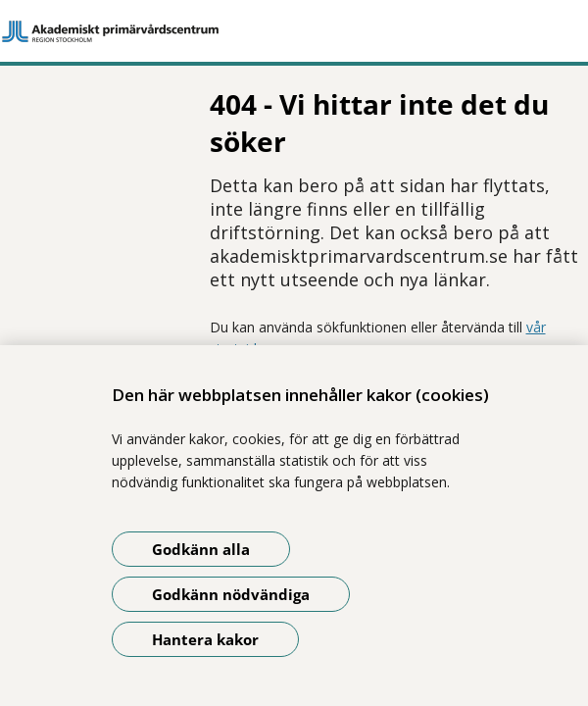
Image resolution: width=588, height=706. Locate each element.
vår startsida (375, 266)
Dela (61, 322)
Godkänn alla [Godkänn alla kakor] (201, 549)
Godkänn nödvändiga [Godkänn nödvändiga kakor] (231, 594)
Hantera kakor (205, 639)
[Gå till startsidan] (294, 31)
